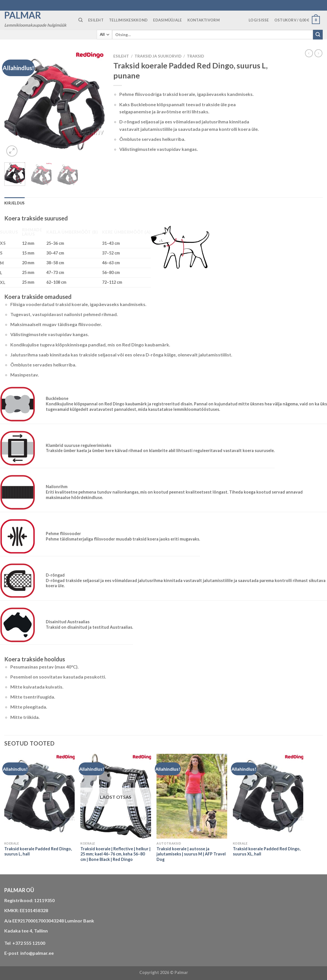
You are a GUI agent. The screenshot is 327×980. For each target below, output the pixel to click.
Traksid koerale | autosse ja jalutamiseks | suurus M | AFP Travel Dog (191, 854)
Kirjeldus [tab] (14, 203)
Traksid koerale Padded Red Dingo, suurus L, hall (38, 851)
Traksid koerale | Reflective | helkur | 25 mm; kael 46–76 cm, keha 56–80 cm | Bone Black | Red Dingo (115, 854)
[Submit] (318, 35)
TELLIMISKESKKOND (128, 20)
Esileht (121, 56)
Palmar (23, 15)
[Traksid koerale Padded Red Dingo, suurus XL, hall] (268, 796)
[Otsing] (81, 20)
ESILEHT (96, 20)
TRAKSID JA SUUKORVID (158, 56)
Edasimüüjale (167, 20)
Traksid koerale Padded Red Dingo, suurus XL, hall (267, 851)
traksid (195, 56)
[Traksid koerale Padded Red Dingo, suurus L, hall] (40, 796)
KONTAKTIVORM (204, 20)
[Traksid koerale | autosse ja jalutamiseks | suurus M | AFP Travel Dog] (192, 796)
